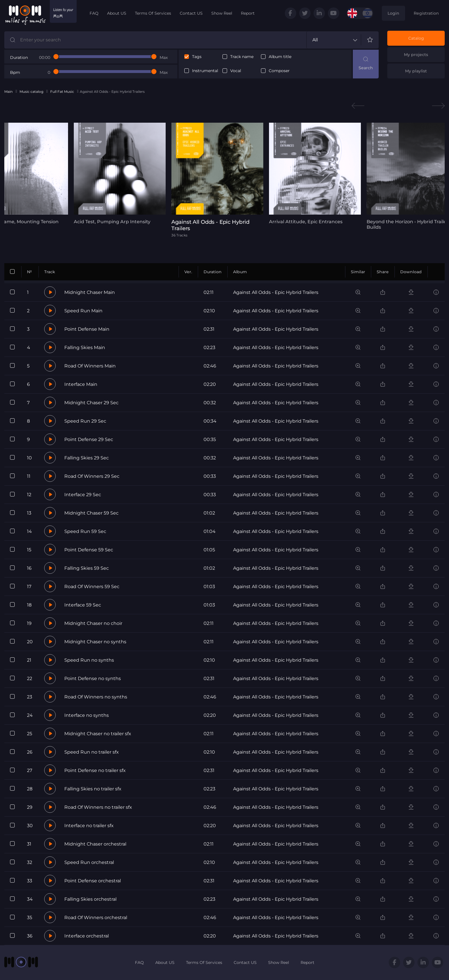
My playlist (416, 71)
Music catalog (31, 92)
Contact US (191, 13)
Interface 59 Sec (83, 605)
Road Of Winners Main (90, 366)
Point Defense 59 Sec (89, 550)
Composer (279, 71)
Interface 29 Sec (83, 495)
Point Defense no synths (93, 678)
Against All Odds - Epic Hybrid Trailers (276, 292)
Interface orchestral (87, 936)
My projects (416, 55)
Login (393, 13)
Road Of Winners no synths (96, 697)
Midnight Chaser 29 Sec (91, 403)
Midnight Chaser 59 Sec (91, 513)
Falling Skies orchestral (90, 899)
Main (8, 92)
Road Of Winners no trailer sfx (98, 807)
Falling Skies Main (85, 347)
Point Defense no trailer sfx (95, 770)
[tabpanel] (120, 174)
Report (248, 13)
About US (117, 13)
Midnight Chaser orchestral (95, 844)
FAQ (94, 13)
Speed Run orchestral (89, 862)
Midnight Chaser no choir (93, 623)
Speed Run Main (83, 311)
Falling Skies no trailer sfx (93, 789)
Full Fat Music (62, 92)
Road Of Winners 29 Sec (92, 476)
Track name (242, 57)
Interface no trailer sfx (89, 826)
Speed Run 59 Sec (85, 531)
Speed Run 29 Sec (85, 421)
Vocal (236, 71)
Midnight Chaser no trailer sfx (98, 734)
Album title (280, 57)
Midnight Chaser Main (90, 292)
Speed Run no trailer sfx (92, 752)
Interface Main (81, 384)
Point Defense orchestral (93, 881)
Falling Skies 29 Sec (87, 458)
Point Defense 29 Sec (89, 439)
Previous (358, 106)
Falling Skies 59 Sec (87, 568)
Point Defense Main (87, 329)
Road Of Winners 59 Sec (92, 587)
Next (438, 106)
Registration (426, 13)
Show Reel (222, 13)
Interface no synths (87, 715)
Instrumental (205, 71)
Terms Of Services (153, 13)
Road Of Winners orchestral (96, 918)
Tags (197, 57)
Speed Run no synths (89, 660)
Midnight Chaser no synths (95, 642)
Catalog (416, 38)
